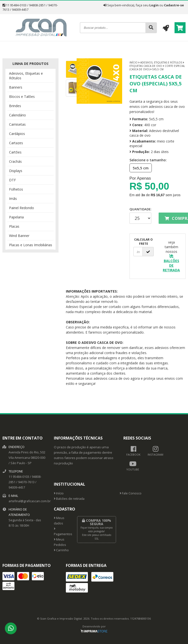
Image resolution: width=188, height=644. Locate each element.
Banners (16, 87)
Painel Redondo (22, 208)
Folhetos (16, 189)
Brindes (15, 106)
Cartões (15, 152)
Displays (16, 171)
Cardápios (17, 134)
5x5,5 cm (139, 168)
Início (134, 62)
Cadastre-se (174, 5)
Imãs (13, 199)
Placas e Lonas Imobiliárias (31, 245)
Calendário (18, 115)
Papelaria (16, 217)
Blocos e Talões (22, 97)
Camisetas (17, 124)
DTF (12, 180)
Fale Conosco (131, 493)
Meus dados (59, 521)
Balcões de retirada (69, 499)
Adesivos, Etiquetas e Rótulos (26, 76)
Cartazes (16, 143)
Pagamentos (62, 532)
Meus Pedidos (60, 542)
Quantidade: (140, 215)
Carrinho (61, 550)
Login (154, 5)
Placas (14, 226)
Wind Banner (19, 236)
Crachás (15, 161)
